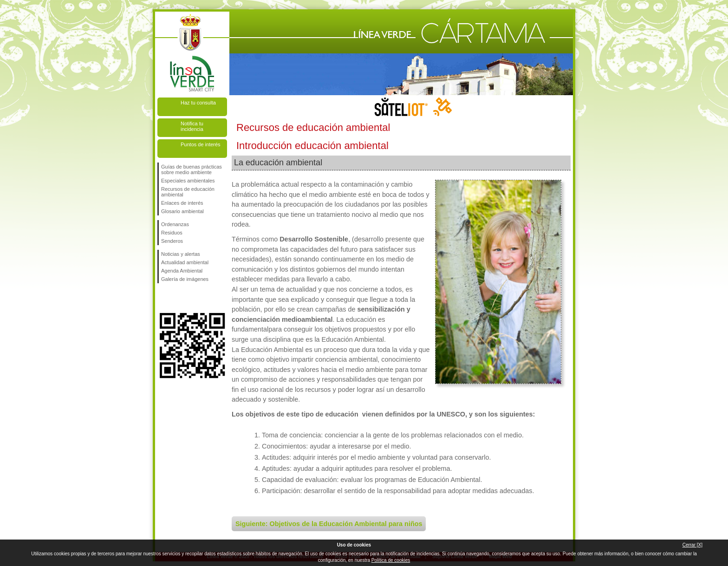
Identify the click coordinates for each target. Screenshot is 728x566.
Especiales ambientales (188, 181)
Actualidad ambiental (185, 262)
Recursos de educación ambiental (188, 192)
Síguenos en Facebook (163, 298)
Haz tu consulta (198, 103)
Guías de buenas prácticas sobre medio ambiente (192, 169)
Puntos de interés (201, 144)
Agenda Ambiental (182, 271)
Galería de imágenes (185, 279)
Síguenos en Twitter (178, 298)
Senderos (172, 241)
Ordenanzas (175, 224)
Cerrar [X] (692, 545)
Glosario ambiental (182, 211)
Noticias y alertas (181, 254)
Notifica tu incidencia (192, 126)
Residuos (172, 233)
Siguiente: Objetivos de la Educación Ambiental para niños (329, 524)
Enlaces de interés (182, 203)
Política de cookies (391, 560)
